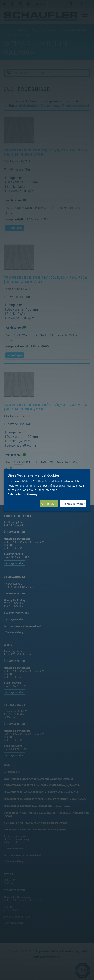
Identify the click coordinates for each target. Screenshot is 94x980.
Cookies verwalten (73, 503)
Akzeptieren (49, 503)
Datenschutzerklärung (22, 494)
